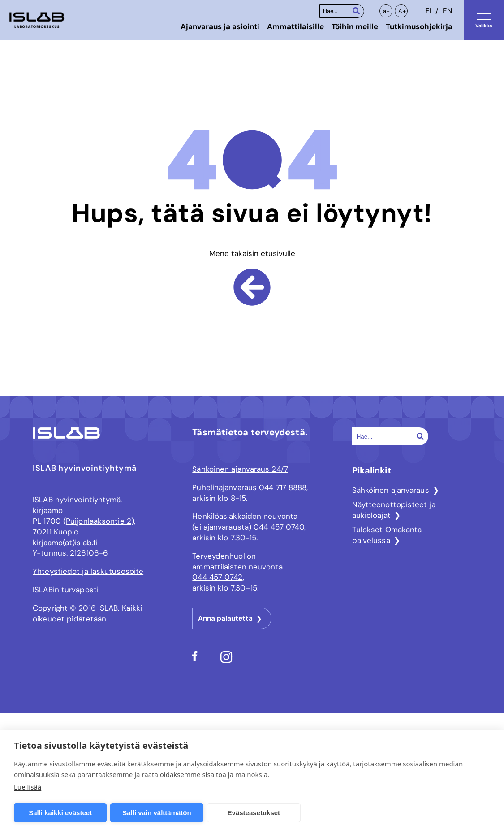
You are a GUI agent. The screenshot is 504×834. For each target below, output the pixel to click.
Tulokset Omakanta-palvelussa (389, 535)
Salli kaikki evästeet (60, 813)
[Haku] (356, 11)
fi (428, 11)
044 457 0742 (217, 577)
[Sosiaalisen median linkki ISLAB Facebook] (195, 659)
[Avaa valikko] (484, 20)
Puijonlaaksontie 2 (99, 521)
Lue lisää (28, 787)
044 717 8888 (283, 487)
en (448, 11)
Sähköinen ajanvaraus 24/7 (240, 469)
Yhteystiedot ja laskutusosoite (88, 571)
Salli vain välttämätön (157, 813)
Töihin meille (355, 26)
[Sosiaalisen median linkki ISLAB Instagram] (226, 660)
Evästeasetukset (254, 813)
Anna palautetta (225, 618)
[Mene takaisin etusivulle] (252, 299)
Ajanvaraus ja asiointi (220, 26)
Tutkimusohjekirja (419, 26)
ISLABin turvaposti (66, 590)
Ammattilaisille (295, 26)
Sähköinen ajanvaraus (391, 490)
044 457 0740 (279, 527)
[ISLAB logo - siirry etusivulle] (37, 20)
